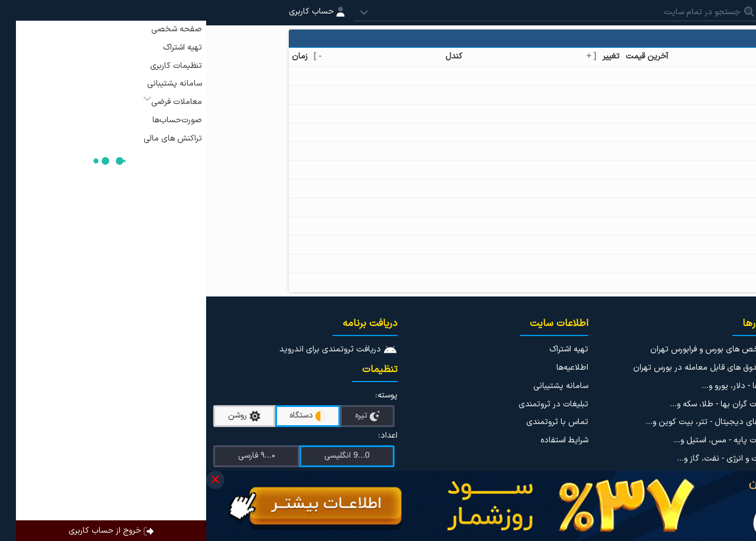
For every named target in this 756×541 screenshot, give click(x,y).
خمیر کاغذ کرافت (626, 169)
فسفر (646, 226)
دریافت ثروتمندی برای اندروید (132, 349)
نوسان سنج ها (728, 432)
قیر (650, 94)
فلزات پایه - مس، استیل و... (514, 440)
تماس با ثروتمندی (351, 422)
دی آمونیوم (635, 188)
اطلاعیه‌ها (366, 368)
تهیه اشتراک (363, 349)
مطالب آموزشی (727, 450)
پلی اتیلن (639, 113)
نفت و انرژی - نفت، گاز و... (516, 459)
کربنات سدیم (633, 244)
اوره (649, 75)
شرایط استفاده (358, 440)
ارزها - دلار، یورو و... (528, 386)
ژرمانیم (643, 207)
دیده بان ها (732, 414)
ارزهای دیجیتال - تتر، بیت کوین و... (500, 422)
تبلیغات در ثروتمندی (347, 404)
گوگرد (645, 263)
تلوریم (644, 282)
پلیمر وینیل (636, 150)
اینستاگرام (727, 349)
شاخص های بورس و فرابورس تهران (503, 349)
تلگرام (734, 368)
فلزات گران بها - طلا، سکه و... (512, 404)
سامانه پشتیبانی (355, 386)
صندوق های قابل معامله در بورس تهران (494, 368)
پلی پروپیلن (635, 132)
